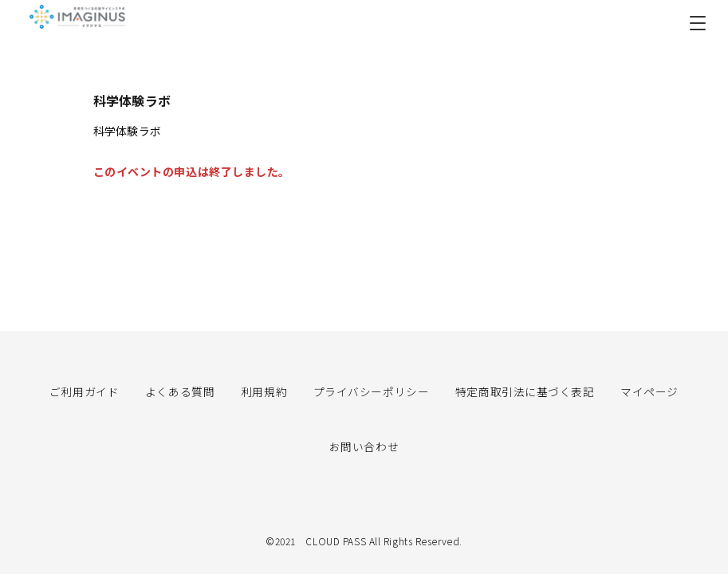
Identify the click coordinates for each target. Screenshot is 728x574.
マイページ (649, 391)
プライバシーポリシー (372, 391)
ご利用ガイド (84, 391)
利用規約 (264, 391)
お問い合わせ (364, 446)
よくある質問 (180, 391)
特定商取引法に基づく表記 (525, 391)
